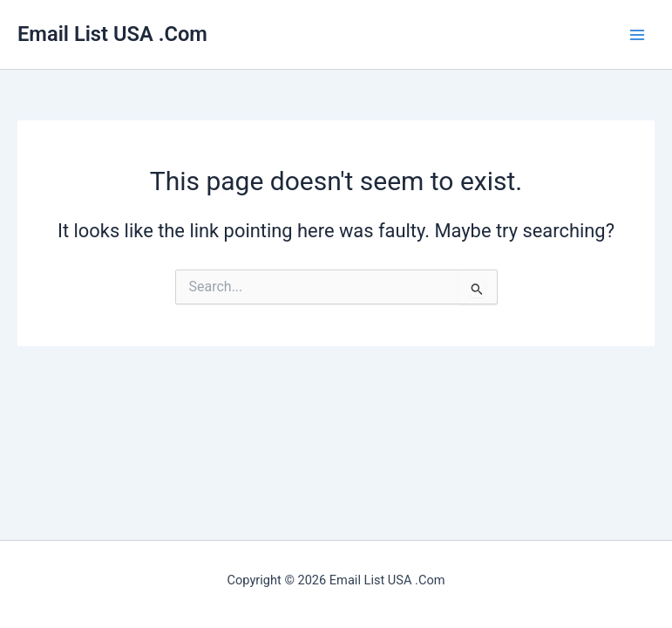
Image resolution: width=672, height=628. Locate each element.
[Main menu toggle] (637, 34)
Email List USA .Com (112, 34)
